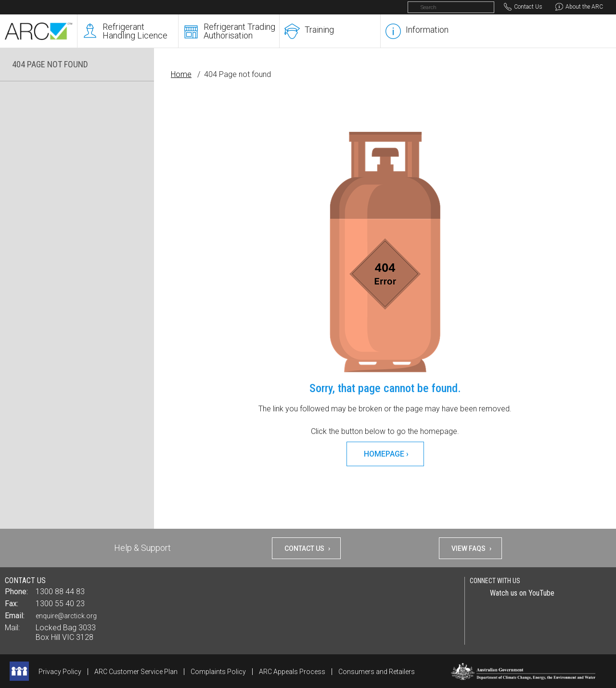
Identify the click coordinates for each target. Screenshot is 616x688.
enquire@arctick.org (66, 616)
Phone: (16, 592)
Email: (15, 616)
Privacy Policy (60, 672)
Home (181, 74)
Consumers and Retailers (377, 672)
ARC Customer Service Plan (136, 672)
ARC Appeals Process (292, 672)
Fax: (12, 604)
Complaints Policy (218, 672)
